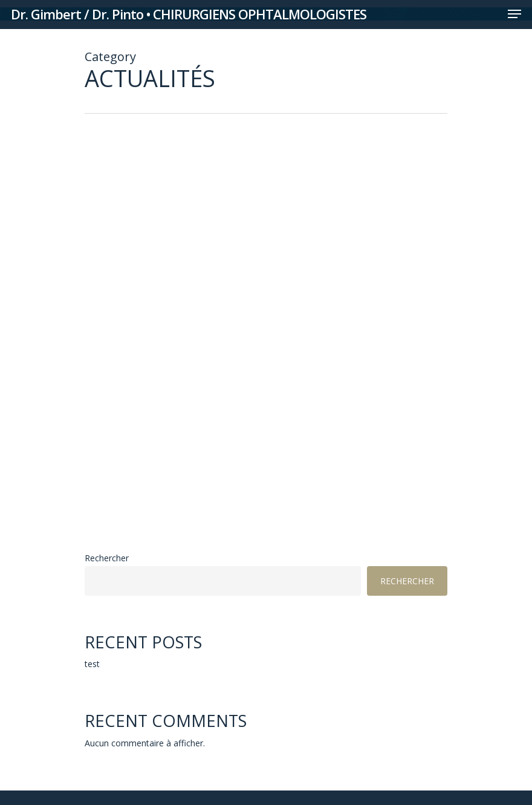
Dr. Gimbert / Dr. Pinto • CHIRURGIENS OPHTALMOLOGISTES (189, 14)
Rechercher (107, 558)
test (92, 664)
